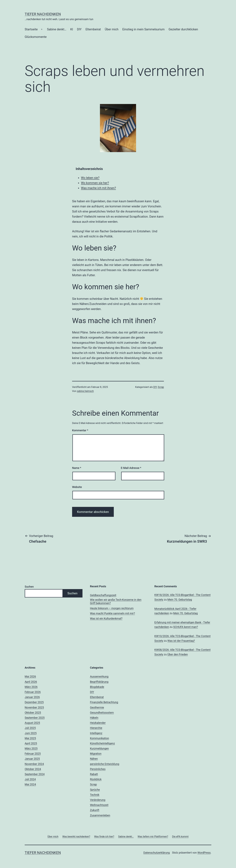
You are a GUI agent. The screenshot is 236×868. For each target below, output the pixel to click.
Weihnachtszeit (99, 805)
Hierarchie (96, 728)
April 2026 (31, 682)
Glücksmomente (36, 37)
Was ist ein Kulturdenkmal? (106, 618)
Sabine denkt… (57, 29)
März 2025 (31, 748)
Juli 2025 (30, 728)
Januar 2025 (32, 759)
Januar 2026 (32, 697)
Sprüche (95, 790)
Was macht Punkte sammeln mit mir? (113, 613)
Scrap (161, 387)
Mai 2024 (30, 784)
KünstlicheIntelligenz (102, 743)
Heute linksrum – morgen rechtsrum (112, 608)
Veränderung (98, 800)
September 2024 (35, 774)
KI (72, 29)
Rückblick (96, 779)
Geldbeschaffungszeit (103, 595)
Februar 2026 (33, 692)
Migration (96, 754)
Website (77, 487)
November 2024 (34, 764)
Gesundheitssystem (102, 713)
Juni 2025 (31, 733)
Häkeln (94, 718)
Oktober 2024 (33, 769)
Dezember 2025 (34, 702)
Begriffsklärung (99, 682)
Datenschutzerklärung (157, 853)
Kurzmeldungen (99, 748)
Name (77, 468)
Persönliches (98, 769)
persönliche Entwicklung (105, 764)
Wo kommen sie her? (95, 183)
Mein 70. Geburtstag (180, 600)
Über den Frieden (178, 654)
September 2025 (35, 718)
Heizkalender (98, 723)
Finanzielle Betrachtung (104, 702)
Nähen (94, 759)
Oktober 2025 (33, 713)
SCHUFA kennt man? (186, 627)
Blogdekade (97, 687)
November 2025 (34, 707)
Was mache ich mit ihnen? (98, 188)
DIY (79, 29)
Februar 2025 (33, 754)
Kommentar (80, 430)
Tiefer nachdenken (43, 14)
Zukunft (95, 810)
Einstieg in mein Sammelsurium (144, 29)
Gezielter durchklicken (183, 29)
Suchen (29, 587)
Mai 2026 (30, 676)
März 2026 (31, 687)
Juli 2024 (30, 779)
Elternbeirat (93, 29)
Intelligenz (96, 733)
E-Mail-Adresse (131, 468)
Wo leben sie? (90, 178)
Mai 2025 (30, 738)
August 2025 (32, 723)
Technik (95, 795)
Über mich (112, 29)
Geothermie (97, 707)
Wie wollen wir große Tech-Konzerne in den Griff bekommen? (116, 601)
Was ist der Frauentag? (181, 641)
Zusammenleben (100, 815)
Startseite (31, 29)
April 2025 (31, 743)
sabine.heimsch (85, 391)
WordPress (204, 853)
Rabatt (94, 774)
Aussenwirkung (99, 676)
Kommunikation (100, 738)
